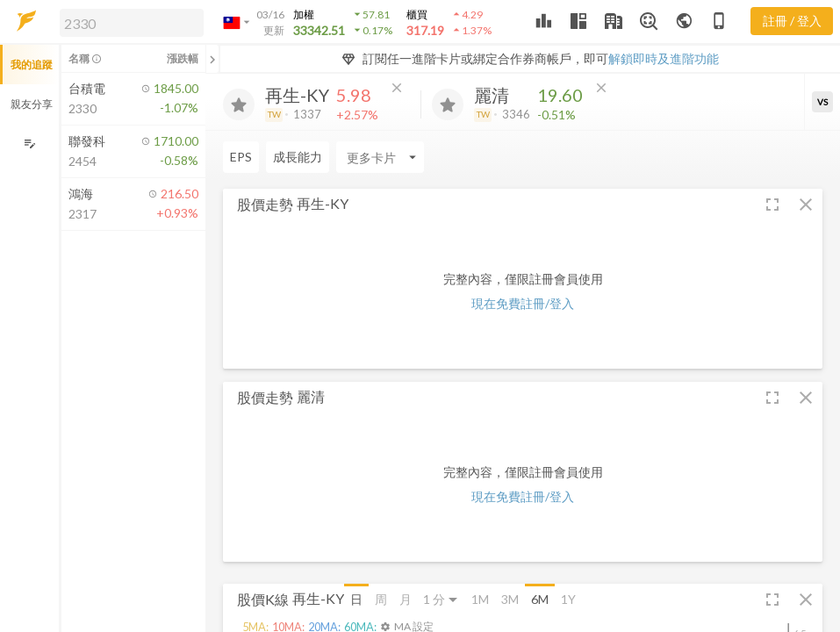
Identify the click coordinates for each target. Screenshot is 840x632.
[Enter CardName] (380, 157)
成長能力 (298, 157)
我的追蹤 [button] (32, 65)
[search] (132, 23)
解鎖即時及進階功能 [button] (664, 58)
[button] (128, 22)
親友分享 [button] (32, 104)
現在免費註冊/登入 (523, 303)
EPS (241, 157)
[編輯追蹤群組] (29, 144)
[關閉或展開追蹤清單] (212, 59)
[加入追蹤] (239, 104)
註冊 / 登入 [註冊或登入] (792, 21)
